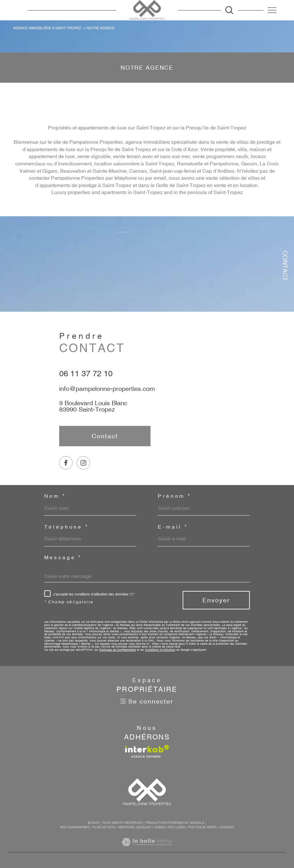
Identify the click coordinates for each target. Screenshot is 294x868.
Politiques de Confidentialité (118, 650)
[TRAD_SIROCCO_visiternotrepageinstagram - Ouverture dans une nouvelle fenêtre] (83, 476)
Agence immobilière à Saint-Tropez (47, 28)
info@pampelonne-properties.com (107, 395)
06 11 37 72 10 (86, 380)
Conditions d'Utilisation (160, 650)
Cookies (227, 827)
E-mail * (173, 527)
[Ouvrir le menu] (272, 10)
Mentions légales (135, 827)
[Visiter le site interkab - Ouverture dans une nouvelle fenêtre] (147, 751)
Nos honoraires (75, 827)
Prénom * (175, 496)
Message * (63, 558)
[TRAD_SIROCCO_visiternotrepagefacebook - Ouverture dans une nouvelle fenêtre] (66, 476)
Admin (159, 827)
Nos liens (176, 827)
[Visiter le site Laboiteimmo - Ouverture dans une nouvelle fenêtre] (147, 849)
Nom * (55, 496)
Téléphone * (66, 527)
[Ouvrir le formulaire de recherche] (229, 10)
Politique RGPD (202, 827)
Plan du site (104, 827)
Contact (285, 266)
